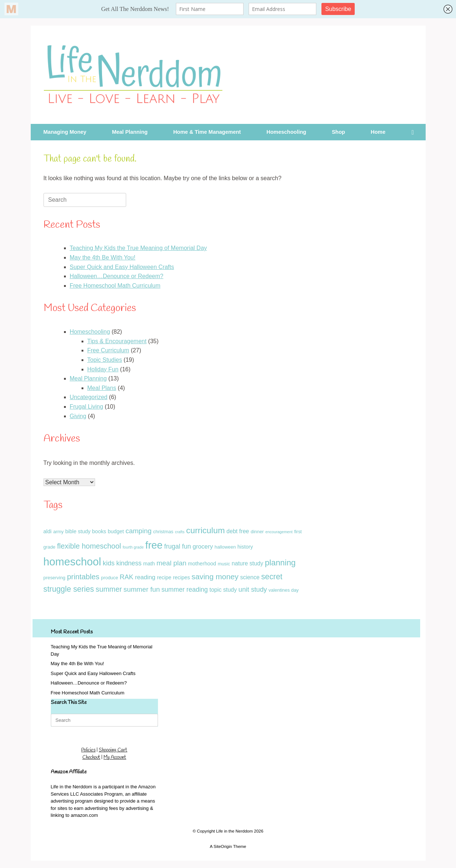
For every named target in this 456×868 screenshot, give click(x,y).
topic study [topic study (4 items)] (223, 590)
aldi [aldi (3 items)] (48, 531)
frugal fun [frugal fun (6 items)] (178, 546)
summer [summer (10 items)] (109, 589)
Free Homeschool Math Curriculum (115, 286)
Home (378, 132)
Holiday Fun (103, 369)
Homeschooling (287, 132)
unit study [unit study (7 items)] (253, 590)
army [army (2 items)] (58, 532)
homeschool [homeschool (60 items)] (72, 562)
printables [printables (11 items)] (83, 577)
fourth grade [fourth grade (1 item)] (133, 547)
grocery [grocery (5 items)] (203, 547)
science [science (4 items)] (250, 577)
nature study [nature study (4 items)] (248, 563)
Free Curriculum (108, 350)
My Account (115, 757)
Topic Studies (105, 360)
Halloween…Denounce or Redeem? (117, 276)
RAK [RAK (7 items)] (126, 577)
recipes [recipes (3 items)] (181, 577)
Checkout (91, 757)
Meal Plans (102, 388)
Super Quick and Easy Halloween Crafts (122, 267)
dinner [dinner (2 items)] (257, 532)
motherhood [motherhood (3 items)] (202, 564)
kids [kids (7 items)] (109, 563)
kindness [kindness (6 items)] (129, 563)
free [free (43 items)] (154, 545)
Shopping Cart (113, 750)
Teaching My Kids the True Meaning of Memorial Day (138, 248)
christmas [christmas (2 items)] (163, 532)
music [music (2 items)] (224, 564)
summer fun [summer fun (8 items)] (142, 589)
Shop (338, 132)
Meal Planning (130, 132)
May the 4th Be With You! (103, 257)
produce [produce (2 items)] (110, 578)
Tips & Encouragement (117, 341)
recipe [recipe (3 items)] (164, 577)
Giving (78, 416)
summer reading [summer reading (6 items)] (185, 590)
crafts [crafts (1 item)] (180, 532)
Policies (88, 750)
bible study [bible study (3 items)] (78, 531)
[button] (415, 132)
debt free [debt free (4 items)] (238, 531)
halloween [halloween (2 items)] (225, 547)
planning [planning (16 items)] (280, 563)
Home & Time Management (207, 132)
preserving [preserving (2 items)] (54, 578)
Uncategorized (89, 397)
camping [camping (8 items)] (138, 531)
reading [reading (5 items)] (145, 577)
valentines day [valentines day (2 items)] (284, 590)
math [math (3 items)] (149, 564)
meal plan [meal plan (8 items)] (172, 563)
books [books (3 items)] (99, 531)
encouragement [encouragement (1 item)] (279, 532)
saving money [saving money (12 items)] (215, 577)
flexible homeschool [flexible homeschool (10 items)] (89, 546)
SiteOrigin (223, 846)
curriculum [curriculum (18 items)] (206, 530)
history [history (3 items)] (245, 547)
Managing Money (65, 132)
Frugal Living (87, 407)
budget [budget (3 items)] (116, 531)
